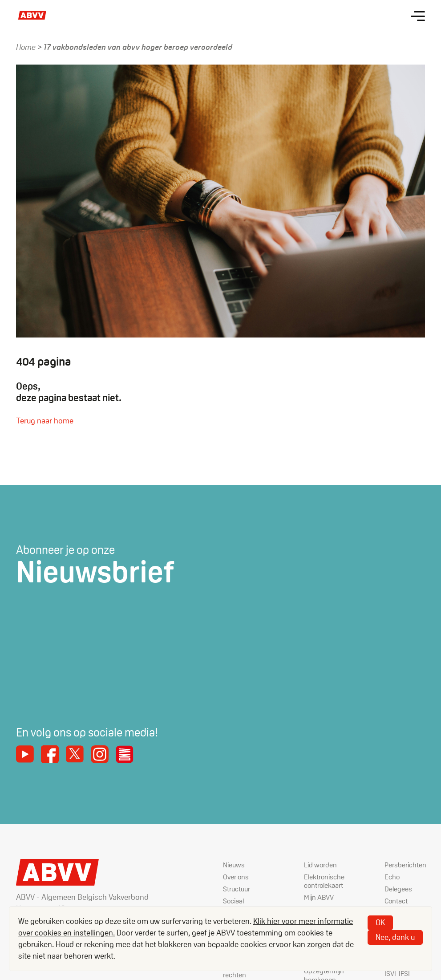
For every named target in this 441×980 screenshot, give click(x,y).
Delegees (398, 889)
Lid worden (320, 865)
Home (26, 47)
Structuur (237, 889)
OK (380, 922)
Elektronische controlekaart (324, 881)
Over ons (236, 877)
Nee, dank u (395, 937)
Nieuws (234, 865)
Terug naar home (45, 421)
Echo (392, 877)
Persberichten (405, 865)
